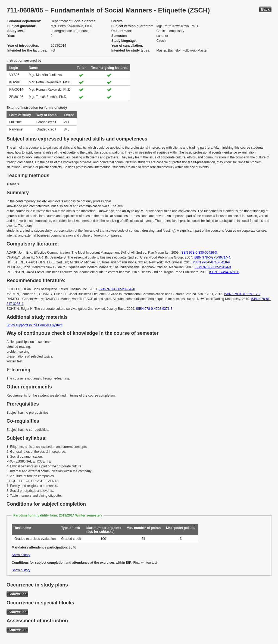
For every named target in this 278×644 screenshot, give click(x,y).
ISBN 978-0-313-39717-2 (242, 294)
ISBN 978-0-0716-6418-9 (211, 262)
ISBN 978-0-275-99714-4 (212, 257)
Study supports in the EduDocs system (35, 325)
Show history (21, 555)
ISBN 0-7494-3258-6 (224, 272)
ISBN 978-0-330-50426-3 (199, 253)
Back (265, 9)
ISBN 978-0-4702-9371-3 (154, 309)
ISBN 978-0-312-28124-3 (213, 267)
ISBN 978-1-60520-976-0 (117, 289)
